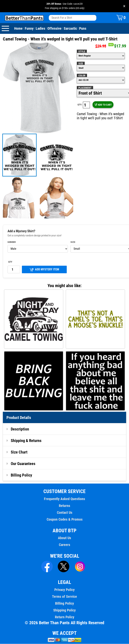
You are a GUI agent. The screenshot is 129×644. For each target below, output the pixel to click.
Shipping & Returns (26, 441)
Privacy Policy (64, 590)
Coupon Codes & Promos (65, 520)
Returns (64, 506)
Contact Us (65, 513)
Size (81, 64)
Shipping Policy (64, 610)
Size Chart (19, 452)
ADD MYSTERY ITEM (44, 270)
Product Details (19, 418)
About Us (64, 538)
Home (18, 29)
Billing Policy (21, 475)
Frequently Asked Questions (64, 499)
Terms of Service (64, 597)
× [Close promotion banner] (124, 6)
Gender (12, 242)
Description (20, 429)
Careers (64, 545)
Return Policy (65, 617)
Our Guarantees (23, 464)
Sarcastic (70, 29)
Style (82, 52)
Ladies (40, 29)
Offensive (54, 29)
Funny (29, 29)
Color (82, 76)
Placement (85, 88)
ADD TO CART (103, 105)
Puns (83, 29)
